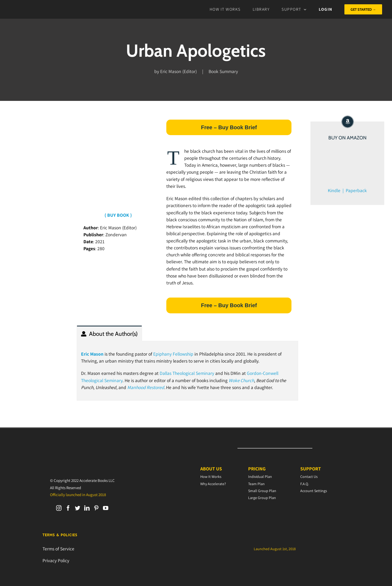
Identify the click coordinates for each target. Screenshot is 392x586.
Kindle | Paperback (347, 190)
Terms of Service (58, 549)
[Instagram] (59, 508)
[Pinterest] (96, 508)
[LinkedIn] (87, 508)
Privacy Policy (56, 560)
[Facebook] (68, 508)
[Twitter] (78, 508)
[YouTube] (106, 508)
